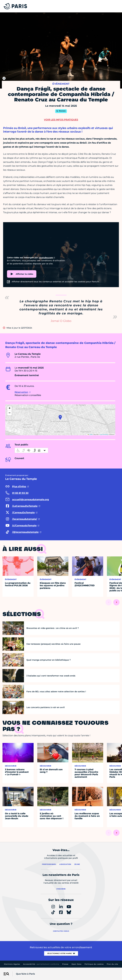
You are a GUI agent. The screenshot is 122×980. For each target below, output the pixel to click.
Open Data (76, 964)
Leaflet (90, 434)
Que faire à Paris (25, 974)
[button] (60, 417)
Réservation (21, 392)
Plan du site (112, 964)
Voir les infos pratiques (61, 120)
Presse (65, 964)
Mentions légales (12, 964)
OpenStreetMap (104, 434)
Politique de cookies (94, 964)
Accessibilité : (41, 964)
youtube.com (46, 258)
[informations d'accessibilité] (31, 450)
